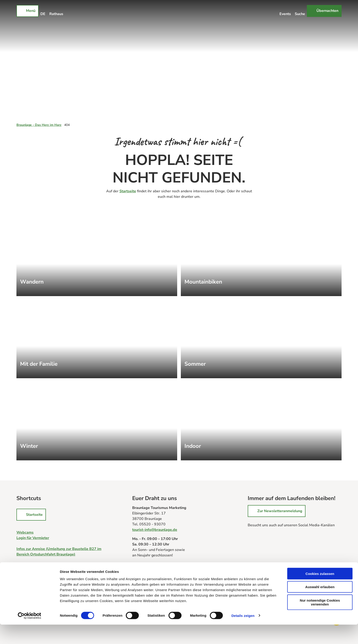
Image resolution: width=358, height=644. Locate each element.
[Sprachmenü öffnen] (43, 11)
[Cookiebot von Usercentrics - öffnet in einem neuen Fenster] (30, 635)
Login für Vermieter (33, 538)
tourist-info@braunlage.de (155, 530)
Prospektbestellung (149, 572)
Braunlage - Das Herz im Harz (39, 125)
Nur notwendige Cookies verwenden (320, 622)
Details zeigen (243, 635)
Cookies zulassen (320, 593)
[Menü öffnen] (28, 11)
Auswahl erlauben (320, 606)
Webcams (25, 532)
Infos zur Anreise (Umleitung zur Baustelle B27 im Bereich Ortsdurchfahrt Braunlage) (59, 552)
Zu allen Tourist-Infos (150, 566)
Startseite (128, 191)
